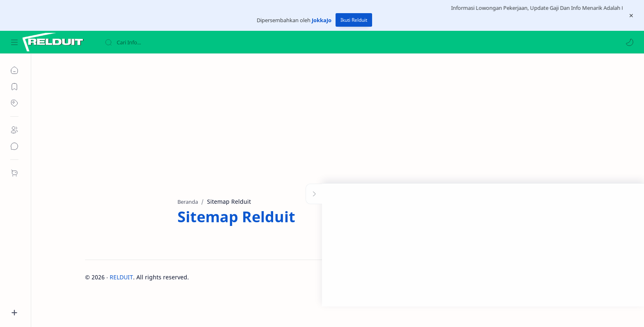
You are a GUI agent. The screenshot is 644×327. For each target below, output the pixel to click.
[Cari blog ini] (170, 42)
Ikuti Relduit (354, 20)
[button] (630, 42)
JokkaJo (322, 20)
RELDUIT (121, 277)
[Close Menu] (631, 16)
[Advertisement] (331, 124)
